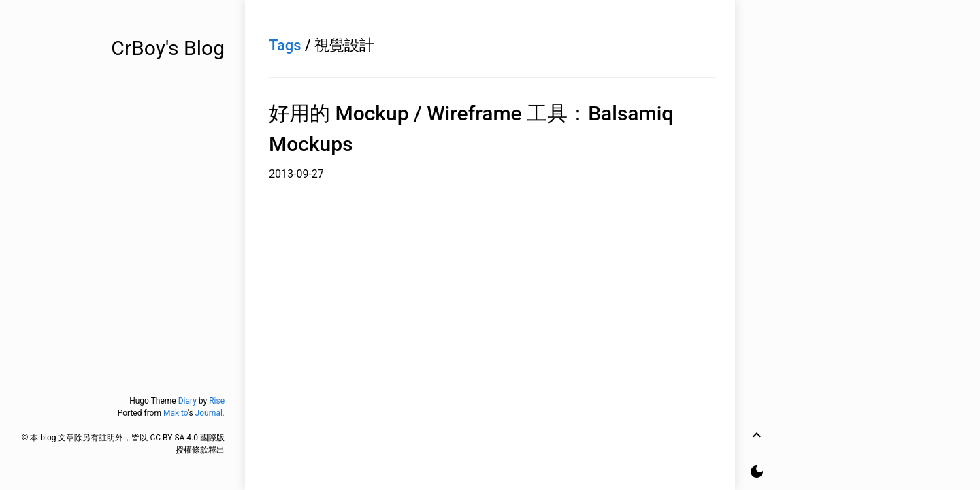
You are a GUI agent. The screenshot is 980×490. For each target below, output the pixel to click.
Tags (285, 45)
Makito (176, 413)
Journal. (210, 413)
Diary (187, 401)
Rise (217, 401)
